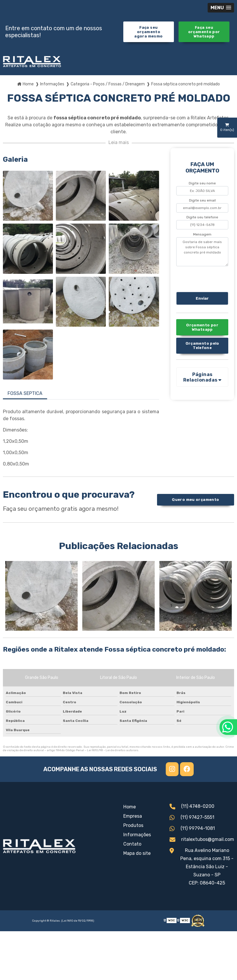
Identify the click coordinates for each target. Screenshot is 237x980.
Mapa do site (137, 853)
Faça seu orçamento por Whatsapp (204, 32)
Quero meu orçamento (195, 500)
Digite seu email (202, 200)
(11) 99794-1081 (192, 829)
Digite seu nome (202, 183)
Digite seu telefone (202, 217)
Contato (132, 844)
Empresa (133, 816)
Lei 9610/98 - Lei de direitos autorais (113, 750)
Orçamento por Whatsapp (202, 327)
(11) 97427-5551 (192, 818)
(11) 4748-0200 (192, 807)
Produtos (133, 825)
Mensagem (202, 234)
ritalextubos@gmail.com (202, 840)
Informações (137, 835)
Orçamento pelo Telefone (202, 346)
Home (130, 807)
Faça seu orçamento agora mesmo (148, 32)
